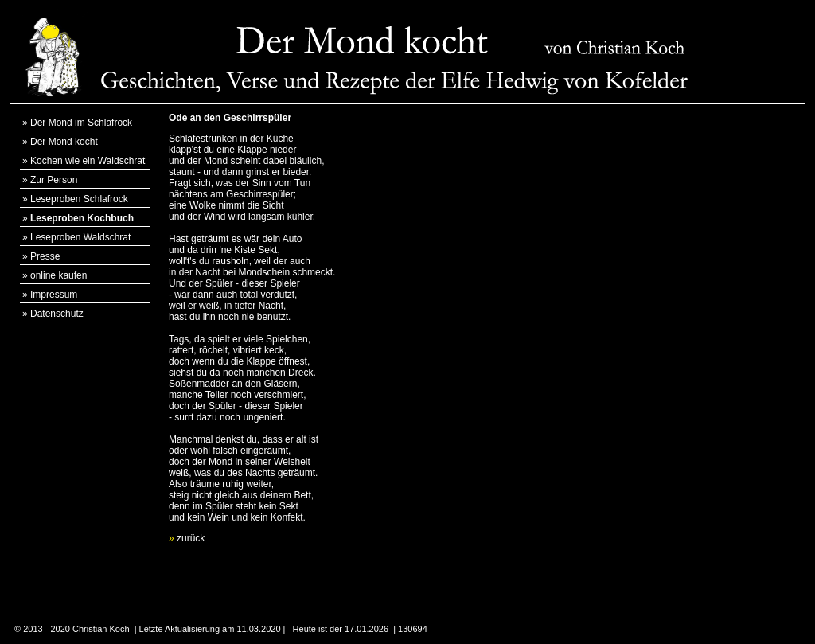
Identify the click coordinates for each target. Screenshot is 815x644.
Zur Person (54, 180)
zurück (187, 538)
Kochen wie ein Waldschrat (88, 161)
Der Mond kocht (64, 142)
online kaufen (58, 275)
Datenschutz (57, 314)
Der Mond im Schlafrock (81, 123)
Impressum (54, 295)
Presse (45, 256)
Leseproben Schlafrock (79, 199)
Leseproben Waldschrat (80, 237)
